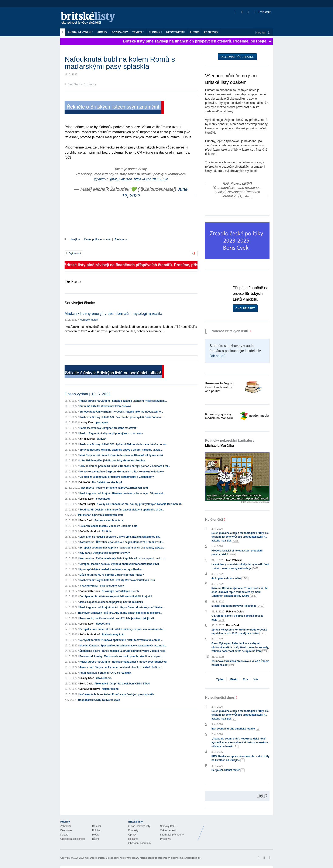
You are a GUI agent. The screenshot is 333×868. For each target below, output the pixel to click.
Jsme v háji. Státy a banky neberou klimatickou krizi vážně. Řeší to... (121, 667)
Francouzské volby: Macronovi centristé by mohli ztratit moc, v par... (121, 656)
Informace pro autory (172, 835)
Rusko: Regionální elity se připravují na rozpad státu (111, 433)
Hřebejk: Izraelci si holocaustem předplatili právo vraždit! (237, 553)
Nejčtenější (176, 32)
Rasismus (121, 239)
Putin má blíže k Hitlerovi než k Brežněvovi (105, 406)
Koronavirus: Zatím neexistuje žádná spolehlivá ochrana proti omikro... (122, 558)
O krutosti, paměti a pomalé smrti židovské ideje (237, 618)
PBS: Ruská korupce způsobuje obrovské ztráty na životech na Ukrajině (241, 758)
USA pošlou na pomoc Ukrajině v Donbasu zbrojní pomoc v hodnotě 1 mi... (125, 466)
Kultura (64, 835)
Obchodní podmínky (140, 843)
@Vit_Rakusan (121, 179)
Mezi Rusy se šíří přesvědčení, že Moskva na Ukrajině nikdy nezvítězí (121, 455)
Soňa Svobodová (90, 531)
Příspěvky (211, 32)
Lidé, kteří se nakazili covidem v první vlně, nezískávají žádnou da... (120, 537)
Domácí (97, 826)
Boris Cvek (86, 520)
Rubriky (155, 32)
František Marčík (89, 320)
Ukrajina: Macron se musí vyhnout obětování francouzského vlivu (119, 564)
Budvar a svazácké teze (109, 520)
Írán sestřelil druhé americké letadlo (236, 729)
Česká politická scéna (97, 239)
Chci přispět (245, 308)
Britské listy (90, 18)
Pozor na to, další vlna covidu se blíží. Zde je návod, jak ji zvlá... (118, 618)
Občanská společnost (73, 839)
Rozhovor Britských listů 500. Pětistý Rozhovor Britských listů (117, 580)
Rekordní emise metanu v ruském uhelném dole (108, 526)
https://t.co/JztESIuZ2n (151, 179)
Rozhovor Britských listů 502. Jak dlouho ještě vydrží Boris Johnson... (122, 417)
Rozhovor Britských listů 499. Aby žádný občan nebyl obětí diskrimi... (120, 613)
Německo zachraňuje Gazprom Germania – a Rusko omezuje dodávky (122, 472)
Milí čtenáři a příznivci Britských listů (100, 515)
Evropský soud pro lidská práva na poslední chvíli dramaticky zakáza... (122, 548)
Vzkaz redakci (168, 830)
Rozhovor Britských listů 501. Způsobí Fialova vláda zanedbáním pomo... (123, 444)
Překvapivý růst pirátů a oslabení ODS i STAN (122, 684)
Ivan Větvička (234, 560)
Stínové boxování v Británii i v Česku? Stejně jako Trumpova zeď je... (121, 412)
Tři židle (107, 531)
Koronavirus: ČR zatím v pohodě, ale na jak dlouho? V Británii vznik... (122, 542)
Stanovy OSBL (169, 826)
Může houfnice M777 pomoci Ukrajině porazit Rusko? (112, 575)
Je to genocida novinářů (230, 578)
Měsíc (234, 679)
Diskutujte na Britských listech (120, 591)
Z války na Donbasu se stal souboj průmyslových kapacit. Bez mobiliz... (140, 504)
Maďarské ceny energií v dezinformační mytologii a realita (113, 314)
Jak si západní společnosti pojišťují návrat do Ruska (111, 602)
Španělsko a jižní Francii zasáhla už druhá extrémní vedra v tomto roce (122, 651)
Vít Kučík (85, 482)
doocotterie (103, 624)
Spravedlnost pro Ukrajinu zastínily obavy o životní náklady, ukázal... (121, 450)
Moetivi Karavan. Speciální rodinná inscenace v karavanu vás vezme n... (123, 646)
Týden (220, 679)
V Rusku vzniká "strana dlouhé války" (102, 586)
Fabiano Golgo (235, 612)
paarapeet (102, 423)
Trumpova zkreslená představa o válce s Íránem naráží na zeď (240, 663)
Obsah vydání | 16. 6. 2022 (87, 394)
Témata (138, 32)
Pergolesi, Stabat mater (228, 770)
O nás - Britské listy (139, 826)
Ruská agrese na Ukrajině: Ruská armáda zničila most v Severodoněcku (123, 662)
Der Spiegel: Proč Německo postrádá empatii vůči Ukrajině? (116, 597)
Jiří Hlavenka (87, 439)
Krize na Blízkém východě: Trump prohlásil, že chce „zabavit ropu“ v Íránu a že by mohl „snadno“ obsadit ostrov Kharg (240, 592)
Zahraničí (66, 826)
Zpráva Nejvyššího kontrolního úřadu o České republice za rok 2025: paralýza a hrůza (239, 632)
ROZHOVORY (120, 32)
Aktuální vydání (80, 32)
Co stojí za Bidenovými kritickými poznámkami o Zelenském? (117, 477)
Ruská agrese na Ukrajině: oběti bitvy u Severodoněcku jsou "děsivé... (122, 607)
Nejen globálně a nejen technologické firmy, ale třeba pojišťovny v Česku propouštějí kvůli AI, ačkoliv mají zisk (240, 537)
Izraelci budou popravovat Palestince (238, 606)
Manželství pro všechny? (107, 482)
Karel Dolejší (87, 504)
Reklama (133, 839)
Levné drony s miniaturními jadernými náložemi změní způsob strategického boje (240, 567)
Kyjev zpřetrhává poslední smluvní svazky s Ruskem (111, 569)
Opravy (132, 835)
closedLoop (103, 499)
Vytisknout (74, 253)
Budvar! (102, 439)
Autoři (195, 32)
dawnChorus (104, 678)
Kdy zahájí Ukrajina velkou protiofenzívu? (105, 553)
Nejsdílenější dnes (220, 698)
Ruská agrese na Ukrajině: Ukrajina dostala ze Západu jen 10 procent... (122, 493)
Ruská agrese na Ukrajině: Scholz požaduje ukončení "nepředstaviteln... (123, 401)
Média (96, 835)
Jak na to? (217, 356)
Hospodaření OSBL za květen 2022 (99, 700)
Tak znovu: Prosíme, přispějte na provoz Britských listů (114, 488)
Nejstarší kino (110, 689)
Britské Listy (239, 830)
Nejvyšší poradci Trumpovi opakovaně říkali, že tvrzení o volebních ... (121, 640)
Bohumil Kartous (90, 591)
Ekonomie (66, 830)
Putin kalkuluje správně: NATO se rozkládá (105, 673)
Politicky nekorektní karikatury (230, 443)
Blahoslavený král (113, 635)
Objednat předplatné (237, 57)
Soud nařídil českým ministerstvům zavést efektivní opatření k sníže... (122, 510)
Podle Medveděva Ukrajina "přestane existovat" (108, 428)
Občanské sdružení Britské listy (101, 858)
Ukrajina (75, 239)
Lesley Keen (87, 423)
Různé (96, 839)
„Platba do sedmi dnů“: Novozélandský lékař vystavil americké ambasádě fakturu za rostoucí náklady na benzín (240, 743)
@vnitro (100, 179)
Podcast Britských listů (227, 331)
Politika (96, 830)
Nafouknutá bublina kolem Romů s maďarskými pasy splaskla (117, 694)
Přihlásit (262, 12)
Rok (245, 679)
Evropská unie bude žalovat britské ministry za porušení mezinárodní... (122, 629)
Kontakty (133, 830)
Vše (256, 679)
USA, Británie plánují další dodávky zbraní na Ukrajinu (112, 461)
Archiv (102, 32)
